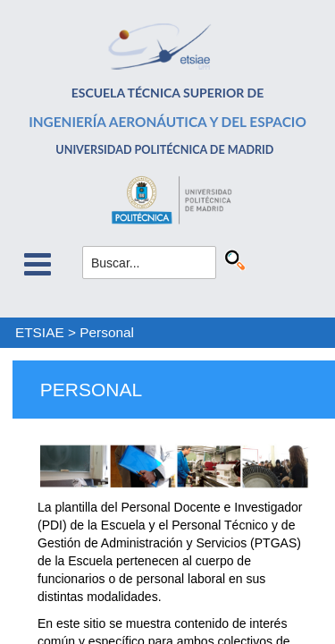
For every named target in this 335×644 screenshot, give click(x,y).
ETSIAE (40, 332)
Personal (107, 332)
